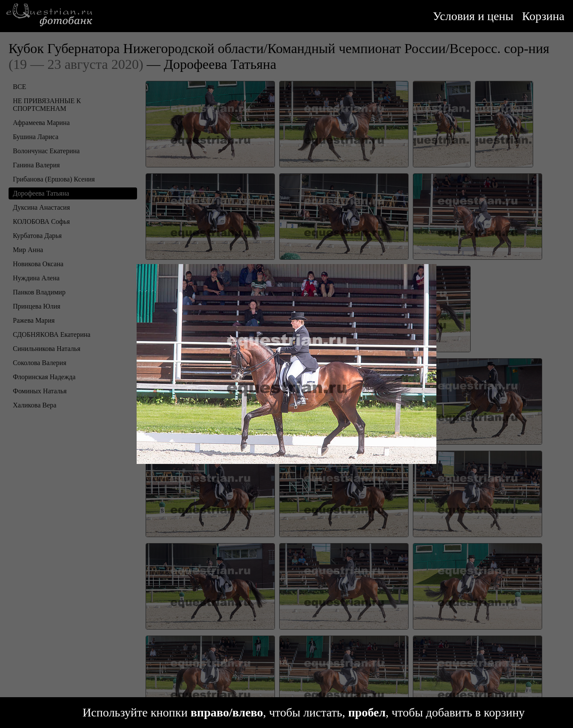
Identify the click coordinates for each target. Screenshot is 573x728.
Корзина (543, 16)
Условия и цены (473, 16)
